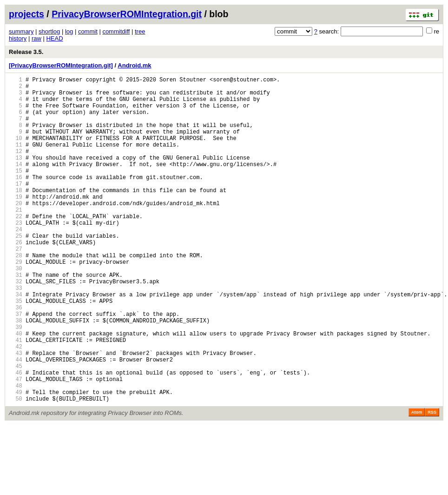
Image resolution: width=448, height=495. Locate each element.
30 (16, 310)
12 (16, 168)
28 (16, 294)
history (18, 38)
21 (16, 239)
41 (16, 397)
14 (16, 184)
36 (16, 358)
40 (16, 389)
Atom (417, 482)
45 (16, 429)
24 (16, 263)
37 (16, 365)
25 (16, 271)
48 (16, 452)
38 (16, 373)
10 (16, 152)
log (69, 31)
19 (16, 223)
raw (36, 38)
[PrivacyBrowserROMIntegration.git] (61, 65)
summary (21, 31)
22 (16, 247)
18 (16, 215)
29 (16, 302)
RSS (432, 482)
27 (16, 286)
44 (16, 421)
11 (16, 160)
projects (26, 14)
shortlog (49, 31)
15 (16, 191)
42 (16, 405)
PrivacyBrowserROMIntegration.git (127, 14)
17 (16, 207)
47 (16, 445)
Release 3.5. (26, 52)
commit (88, 31)
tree (140, 31)
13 (16, 176)
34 (16, 342)
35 (16, 350)
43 (16, 413)
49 (16, 460)
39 (16, 381)
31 (16, 318)
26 (16, 278)
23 (16, 255)
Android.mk (134, 65)
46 (16, 437)
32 (16, 326)
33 (16, 334)
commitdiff (116, 31)
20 (16, 231)
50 (16, 468)
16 (16, 199)
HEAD (54, 38)
